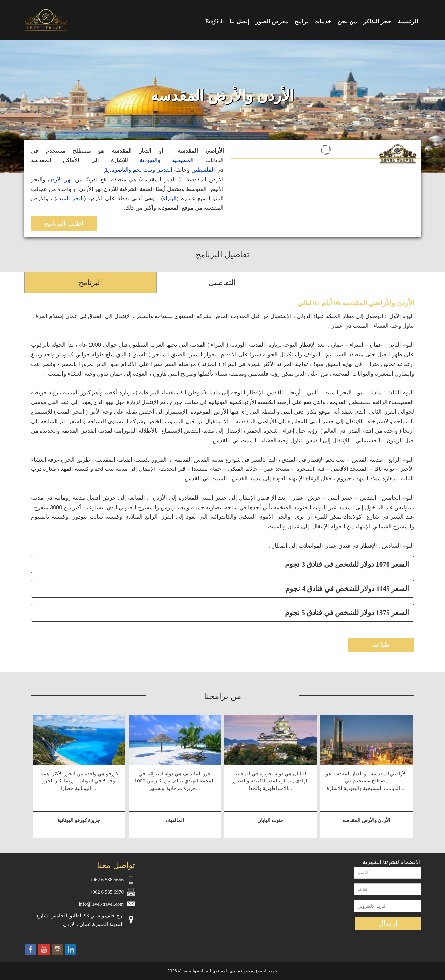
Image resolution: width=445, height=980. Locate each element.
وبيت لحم (144, 170)
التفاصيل (222, 282)
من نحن (347, 22)
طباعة (381, 645)
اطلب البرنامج (64, 223)
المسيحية (183, 160)
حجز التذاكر (377, 22)
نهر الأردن (60, 179)
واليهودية (150, 160)
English (215, 22)
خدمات (323, 22)
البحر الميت (70, 198)
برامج (301, 22)
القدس (164, 170)
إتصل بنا (240, 22)
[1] (107, 170)
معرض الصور (272, 22)
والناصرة (121, 170)
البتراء (170, 198)
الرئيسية (408, 22)
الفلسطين (203, 170)
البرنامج (90, 282)
